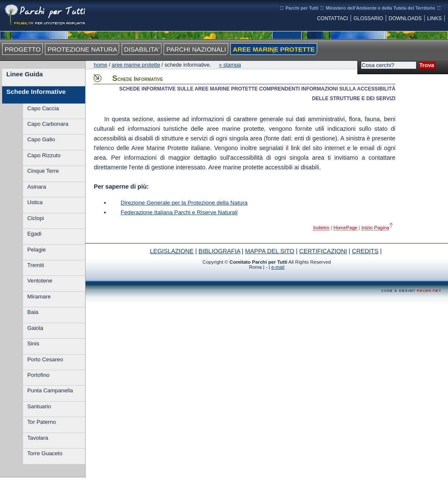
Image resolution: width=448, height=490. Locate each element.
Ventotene (40, 281)
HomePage (346, 228)
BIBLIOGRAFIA (219, 251)
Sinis (33, 344)
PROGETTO (23, 49)
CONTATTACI (333, 18)
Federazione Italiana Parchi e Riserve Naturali (179, 212)
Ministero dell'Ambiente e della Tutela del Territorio (381, 8)
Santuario (39, 406)
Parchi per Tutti (302, 8)
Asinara (37, 187)
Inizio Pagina (375, 228)
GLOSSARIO (369, 18)
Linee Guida (25, 74)
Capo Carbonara (48, 124)
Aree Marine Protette (136, 65)
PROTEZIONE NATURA (82, 49)
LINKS (434, 18)
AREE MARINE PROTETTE (274, 49)
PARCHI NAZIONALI (196, 49)
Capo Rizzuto (44, 155)
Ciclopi (36, 218)
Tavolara (38, 438)
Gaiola (35, 328)
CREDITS (365, 251)
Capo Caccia (43, 108)
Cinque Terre (43, 171)
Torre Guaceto (45, 453)
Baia (33, 312)
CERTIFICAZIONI (323, 251)
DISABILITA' (142, 49)
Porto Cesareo (45, 359)
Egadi (34, 234)
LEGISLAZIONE (172, 251)
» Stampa (230, 65)
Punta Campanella (50, 390)
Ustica (35, 202)
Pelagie (36, 250)
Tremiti (36, 265)
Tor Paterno (42, 422)
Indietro (321, 228)
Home (101, 65)
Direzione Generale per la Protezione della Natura (184, 203)
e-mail (278, 267)
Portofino (38, 375)
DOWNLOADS (405, 18)
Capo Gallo (41, 139)
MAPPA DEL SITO (270, 251)
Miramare (39, 297)
